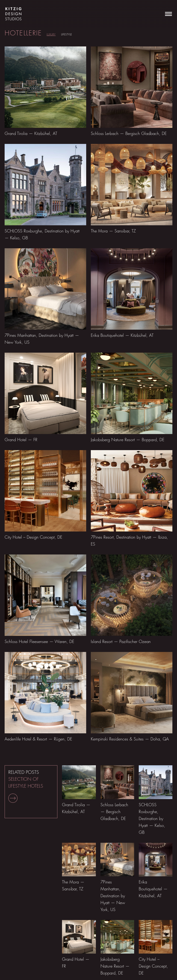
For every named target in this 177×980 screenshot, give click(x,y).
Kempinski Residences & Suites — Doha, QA (130, 739)
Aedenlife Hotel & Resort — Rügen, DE (38, 739)
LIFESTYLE (66, 34)
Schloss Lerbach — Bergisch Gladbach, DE (129, 133)
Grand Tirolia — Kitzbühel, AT (31, 133)
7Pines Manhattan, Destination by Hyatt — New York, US (113, 896)
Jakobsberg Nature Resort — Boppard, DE (128, 440)
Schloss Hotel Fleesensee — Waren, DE (39, 641)
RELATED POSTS (26, 786)
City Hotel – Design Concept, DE (33, 537)
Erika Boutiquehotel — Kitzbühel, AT (122, 335)
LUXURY (51, 34)
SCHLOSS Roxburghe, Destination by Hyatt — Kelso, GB (152, 819)
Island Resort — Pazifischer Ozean (121, 641)
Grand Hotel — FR (21, 440)
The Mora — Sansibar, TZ (113, 231)
